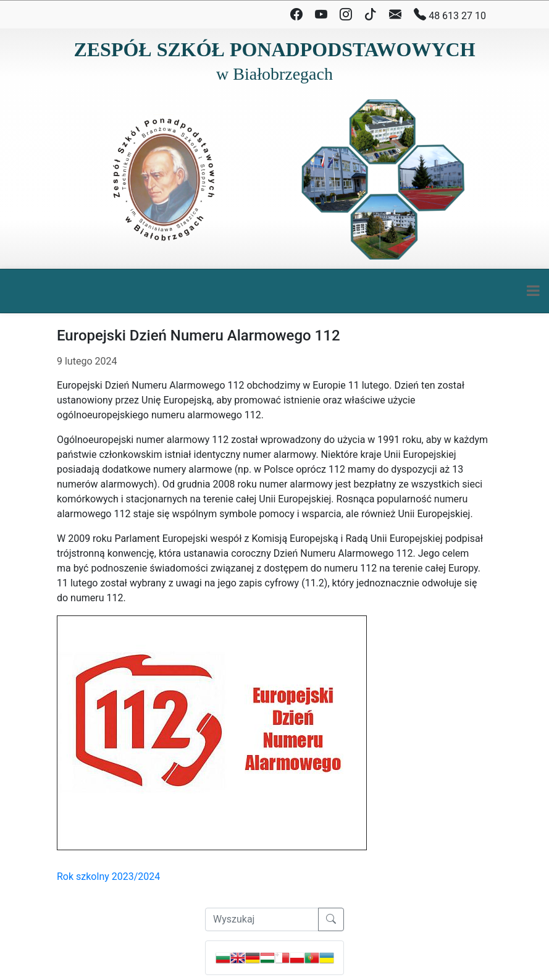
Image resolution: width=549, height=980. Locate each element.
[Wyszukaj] (262, 919)
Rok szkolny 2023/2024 (108, 877)
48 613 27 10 (450, 15)
